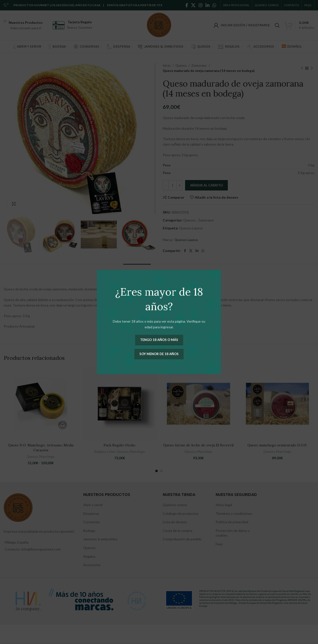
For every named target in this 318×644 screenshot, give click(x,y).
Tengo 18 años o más (159, 340)
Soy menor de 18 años (159, 354)
